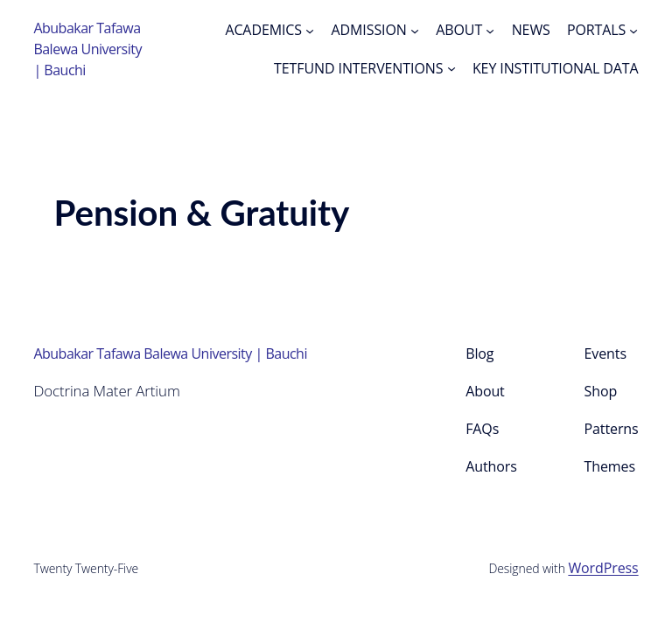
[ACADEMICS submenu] (310, 30)
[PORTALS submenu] (633, 30)
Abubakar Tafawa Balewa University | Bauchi (87, 49)
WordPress (603, 568)
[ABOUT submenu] (490, 30)
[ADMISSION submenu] (415, 30)
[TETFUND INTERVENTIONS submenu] (451, 68)
